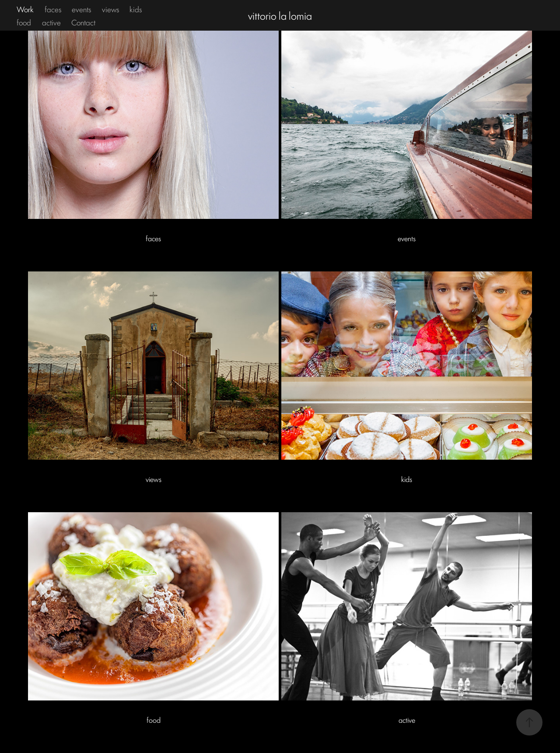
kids (136, 9)
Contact (83, 22)
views (110, 9)
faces (53, 9)
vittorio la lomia (280, 15)
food (24, 22)
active (51, 22)
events (81, 9)
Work (25, 9)
